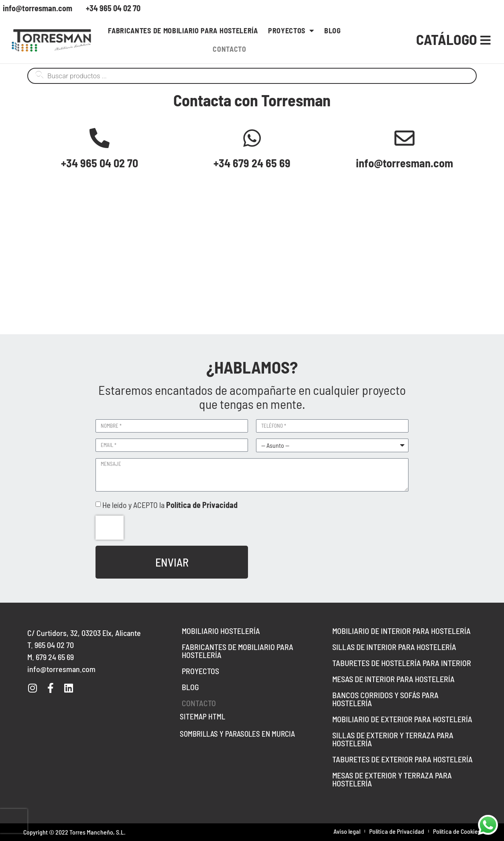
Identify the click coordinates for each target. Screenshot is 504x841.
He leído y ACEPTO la (170, 505)
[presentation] (110, 528)
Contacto (230, 49)
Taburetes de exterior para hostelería (402, 759)
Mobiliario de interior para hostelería (401, 631)
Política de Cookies (457, 831)
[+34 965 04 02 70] (100, 138)
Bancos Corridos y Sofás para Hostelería (385, 699)
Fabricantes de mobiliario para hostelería (183, 30)
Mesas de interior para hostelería (393, 679)
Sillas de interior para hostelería (394, 647)
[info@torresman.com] (404, 138)
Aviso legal (347, 831)
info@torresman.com (404, 163)
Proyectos (291, 30)
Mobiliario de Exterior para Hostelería (402, 719)
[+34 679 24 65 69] (252, 138)
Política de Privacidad (397, 831)
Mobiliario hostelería (221, 631)
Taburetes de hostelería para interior (402, 663)
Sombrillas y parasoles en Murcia (237, 734)
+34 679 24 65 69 (252, 163)
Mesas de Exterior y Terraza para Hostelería (392, 779)
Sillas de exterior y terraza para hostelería (393, 739)
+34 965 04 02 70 (100, 163)
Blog (333, 30)
